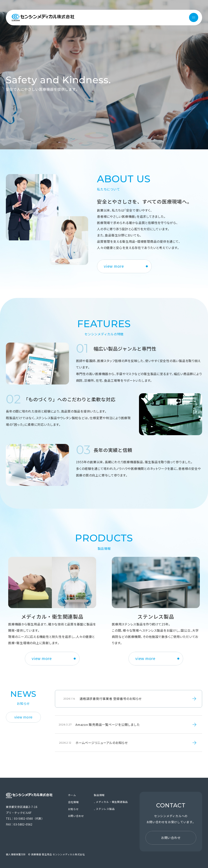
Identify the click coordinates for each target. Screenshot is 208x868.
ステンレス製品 (105, 809)
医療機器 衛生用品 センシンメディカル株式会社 (43, 18)
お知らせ (73, 809)
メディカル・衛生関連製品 (112, 802)
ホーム (72, 795)
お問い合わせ (76, 816)
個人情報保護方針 (16, 854)
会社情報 (73, 802)
